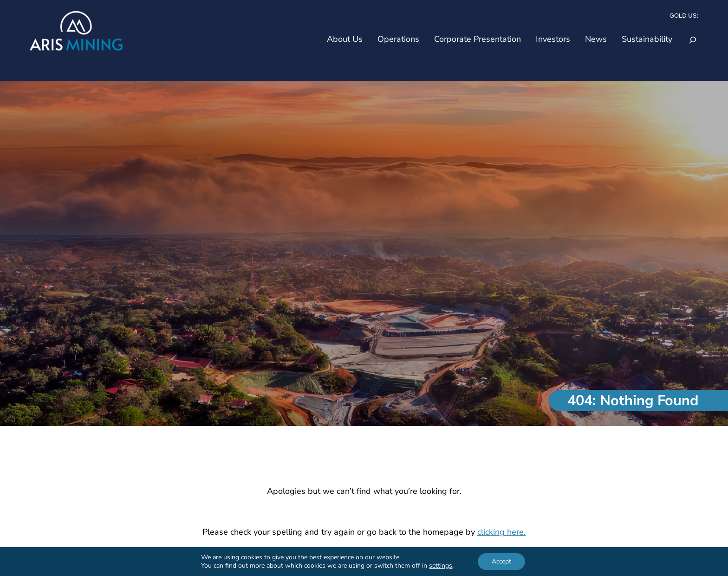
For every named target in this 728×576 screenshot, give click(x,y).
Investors (553, 39)
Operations (398, 39)
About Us (345, 39)
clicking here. (501, 532)
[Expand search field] (693, 40)
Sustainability (647, 39)
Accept (501, 561)
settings (441, 566)
